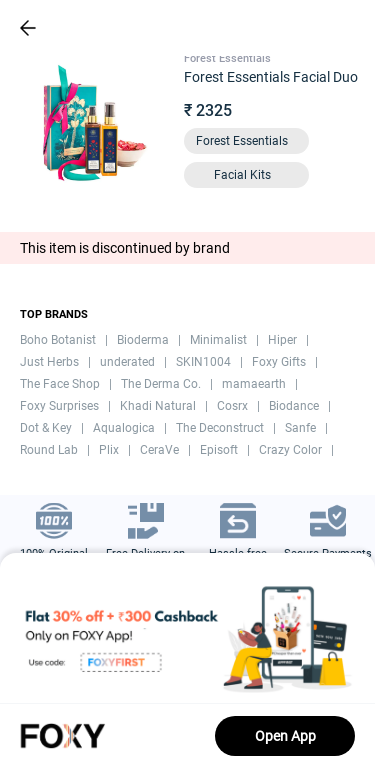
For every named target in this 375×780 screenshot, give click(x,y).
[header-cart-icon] (307, 28)
